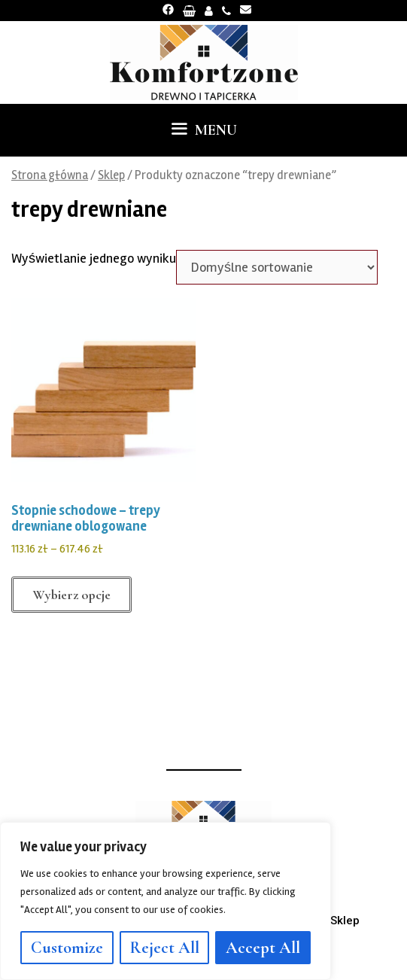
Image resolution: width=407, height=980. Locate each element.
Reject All (165, 948)
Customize (67, 948)
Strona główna (50, 175)
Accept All (263, 948)
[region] (166, 901)
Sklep (111, 175)
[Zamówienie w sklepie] (277, 267)
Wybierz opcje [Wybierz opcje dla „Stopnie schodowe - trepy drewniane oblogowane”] (71, 595)
